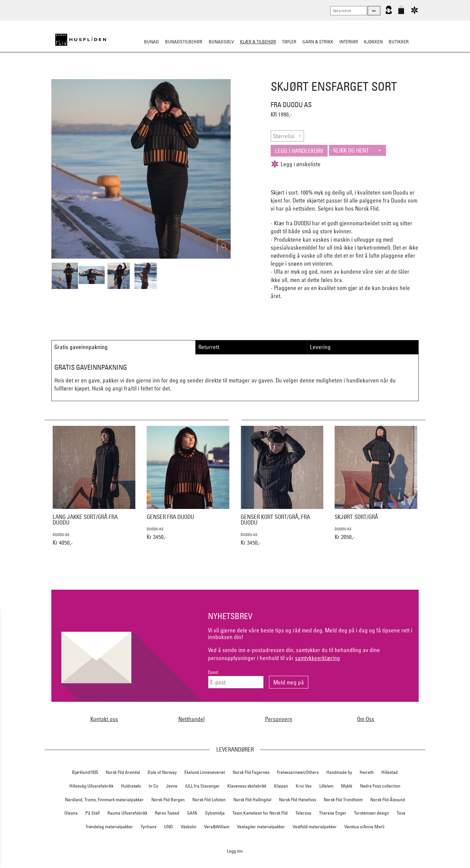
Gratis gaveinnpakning (81, 347)
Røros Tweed (167, 813)
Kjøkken (373, 42)
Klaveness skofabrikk (247, 786)
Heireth (367, 772)
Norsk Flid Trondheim (343, 800)
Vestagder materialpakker (261, 827)
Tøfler (184, 75)
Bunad (151, 42)
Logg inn (235, 851)
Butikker (399, 42)
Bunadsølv (221, 42)
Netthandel (191, 719)
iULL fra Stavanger (202, 786)
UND (168, 827)
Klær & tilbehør (258, 42)
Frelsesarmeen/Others (298, 772)
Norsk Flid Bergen (168, 800)
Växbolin (188, 827)
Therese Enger (333, 813)
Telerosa (303, 813)
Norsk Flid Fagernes (251, 772)
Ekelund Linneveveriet (205, 772)
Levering (320, 347)
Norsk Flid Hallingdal (252, 800)
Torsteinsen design (371, 813)
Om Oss (366, 719)
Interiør (349, 42)
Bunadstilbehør (184, 42)
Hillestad (389, 772)
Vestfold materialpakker (315, 827)
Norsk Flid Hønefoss (297, 800)
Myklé (347, 786)
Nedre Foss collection (380, 786)
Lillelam (326, 786)
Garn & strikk (318, 42)
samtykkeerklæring (317, 658)
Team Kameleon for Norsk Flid (260, 813)
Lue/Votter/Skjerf (218, 75)
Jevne (172, 786)
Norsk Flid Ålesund (388, 800)
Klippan (281, 786)
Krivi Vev (304, 786)
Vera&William (217, 827)
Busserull (160, 75)
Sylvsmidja (215, 813)
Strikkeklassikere (121, 75)
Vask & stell (355, 75)
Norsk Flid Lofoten (209, 800)
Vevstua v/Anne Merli (364, 827)
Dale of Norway (162, 772)
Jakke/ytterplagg (264, 75)
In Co (153, 786)
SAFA (192, 813)
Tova (401, 813)
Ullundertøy (304, 75)
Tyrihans (148, 827)
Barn (330, 75)
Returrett (209, 347)
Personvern (279, 719)
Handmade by (339, 772)
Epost (213, 672)
